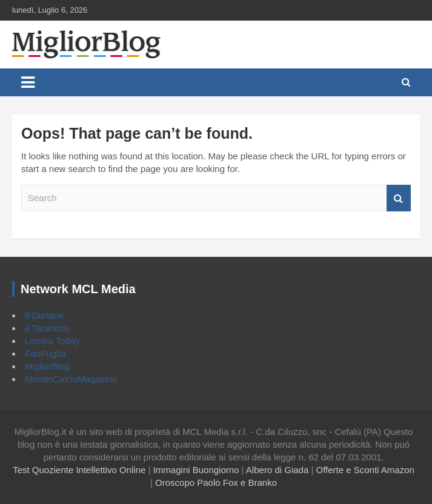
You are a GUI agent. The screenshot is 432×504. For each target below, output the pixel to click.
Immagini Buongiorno (196, 470)
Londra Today (52, 341)
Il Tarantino (47, 328)
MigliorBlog (47, 366)
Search (399, 198)
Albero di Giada (277, 470)
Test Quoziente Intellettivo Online (79, 470)
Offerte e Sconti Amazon (365, 470)
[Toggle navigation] (28, 82)
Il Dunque (44, 315)
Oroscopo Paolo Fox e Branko (216, 482)
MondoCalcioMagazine (71, 379)
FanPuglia (45, 353)
